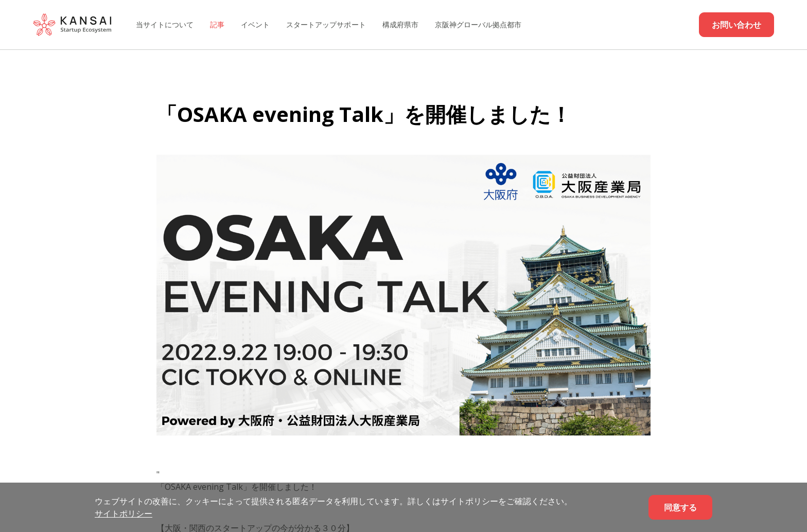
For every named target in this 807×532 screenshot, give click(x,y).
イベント (255, 24)
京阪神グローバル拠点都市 (478, 24)
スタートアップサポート (326, 24)
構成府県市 (400, 24)
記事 (217, 24)
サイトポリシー (124, 513)
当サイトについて (165, 24)
